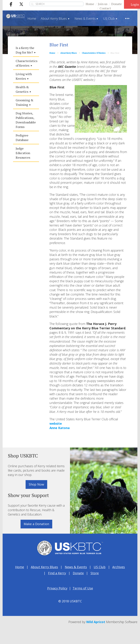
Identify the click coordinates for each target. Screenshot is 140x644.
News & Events (76, 567)
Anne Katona (60, 428)
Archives (119, 567)
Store (95, 573)
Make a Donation (36, 524)
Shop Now (36, 484)
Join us (103, 4)
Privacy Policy (57, 588)
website (56, 423)
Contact (105, 8)
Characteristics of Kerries (94, 53)
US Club (100, 567)
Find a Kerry (57, 573)
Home (90, 4)
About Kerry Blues (69, 53)
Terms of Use (83, 588)
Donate (116, 4)
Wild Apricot (96, 622)
